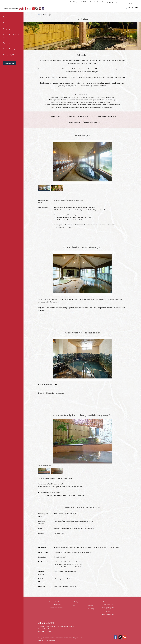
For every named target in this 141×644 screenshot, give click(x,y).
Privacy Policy (74, 602)
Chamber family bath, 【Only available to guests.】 (82, 122)
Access (108, 611)
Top (74, 605)
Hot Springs (91, 609)
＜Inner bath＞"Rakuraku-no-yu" (76, 117)
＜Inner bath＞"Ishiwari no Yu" (105, 117)
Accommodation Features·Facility (108, 603)
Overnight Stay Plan (108, 608)
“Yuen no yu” (54, 117)
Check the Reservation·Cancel (114, 3)
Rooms (91, 602)
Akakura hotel (46, 623)
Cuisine (91, 605)
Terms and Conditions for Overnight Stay (56, 603)
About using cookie (50, 640)
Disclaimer (41, 640)
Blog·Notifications (108, 615)
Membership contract (57, 608)
